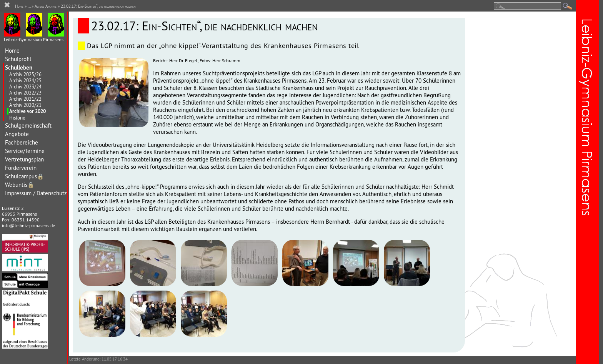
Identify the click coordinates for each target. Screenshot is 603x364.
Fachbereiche (22, 142)
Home (12, 51)
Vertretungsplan (24, 159)
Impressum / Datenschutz (36, 193)
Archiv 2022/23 (25, 93)
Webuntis (20, 185)
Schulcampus (24, 176)
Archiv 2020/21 (25, 105)
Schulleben (19, 67)
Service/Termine (25, 151)
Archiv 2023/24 (25, 86)
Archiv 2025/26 (25, 74)
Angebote (17, 134)
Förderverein (21, 168)
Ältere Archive (46, 6)
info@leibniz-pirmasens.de (28, 225)
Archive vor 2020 (27, 111)
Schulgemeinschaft (28, 125)
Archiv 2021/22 (25, 99)
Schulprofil (18, 59)
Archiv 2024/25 (25, 80)
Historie (17, 118)
